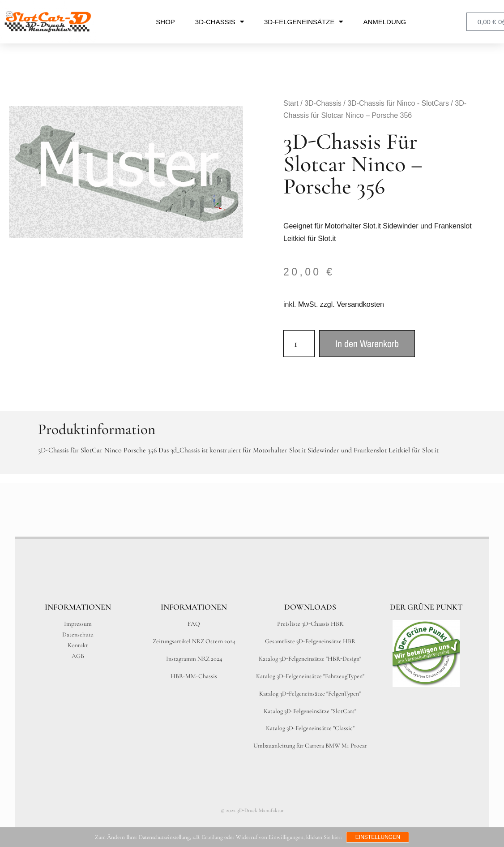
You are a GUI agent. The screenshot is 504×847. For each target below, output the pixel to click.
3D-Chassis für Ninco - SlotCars (398, 103)
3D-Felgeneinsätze (304, 22)
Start (291, 103)
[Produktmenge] (299, 344)
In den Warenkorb (367, 344)
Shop (165, 22)
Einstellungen (378, 837)
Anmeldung (384, 22)
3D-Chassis (220, 22)
